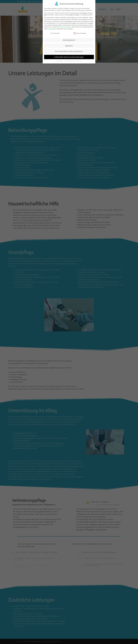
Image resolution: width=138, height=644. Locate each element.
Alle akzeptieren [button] (69, 38)
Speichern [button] (69, 44)
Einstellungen (52, 27)
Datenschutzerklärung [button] (70, 60)
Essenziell (55, 32)
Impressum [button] (79, 60)
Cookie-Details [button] (60, 60)
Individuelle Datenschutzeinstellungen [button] (69, 55)
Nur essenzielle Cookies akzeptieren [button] (69, 50)
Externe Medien (80, 32)
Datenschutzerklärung (64, 25)
